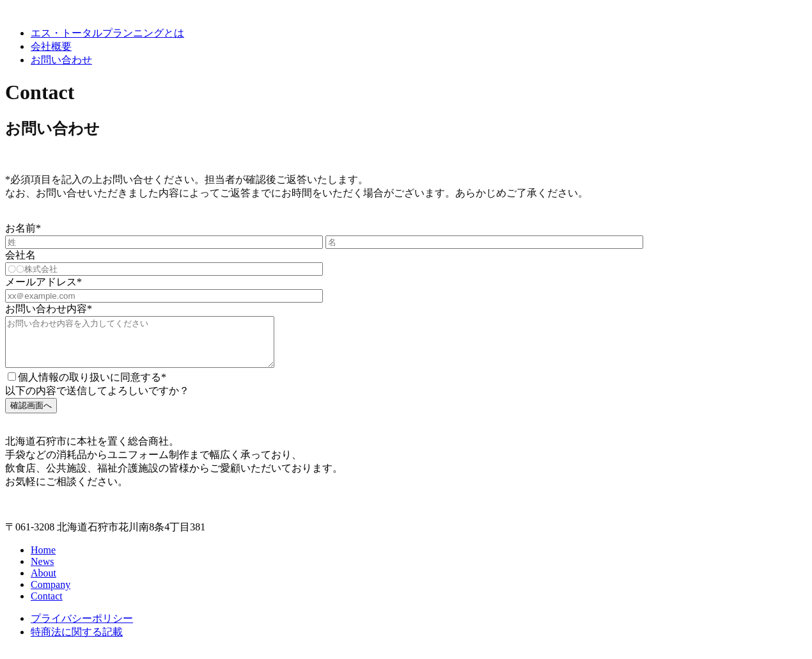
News (42, 571)
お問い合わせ (61, 60)
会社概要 (51, 46)
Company (51, 594)
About (43, 583)
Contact (47, 606)
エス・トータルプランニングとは (107, 33)
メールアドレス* (43, 282)
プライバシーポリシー (82, 628)
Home (43, 560)
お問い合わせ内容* (49, 309)
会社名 (20, 255)
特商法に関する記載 (77, 641)
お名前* (23, 228)
